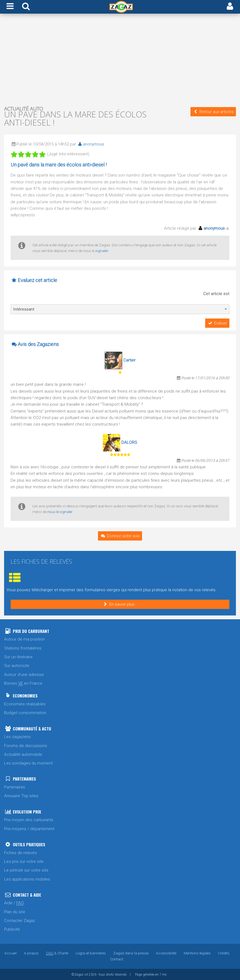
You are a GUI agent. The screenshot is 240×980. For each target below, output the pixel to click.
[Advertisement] (120, 59)
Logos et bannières (91, 953)
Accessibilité (166, 953)
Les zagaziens (17, 736)
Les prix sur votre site (24, 861)
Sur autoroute (17, 665)
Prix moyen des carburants (29, 820)
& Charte (57, 953)
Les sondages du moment (28, 763)
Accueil (10, 953)
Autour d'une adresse (24, 674)
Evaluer (217, 323)
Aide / (14, 903)
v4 (86, 974)
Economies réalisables (25, 704)
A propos (31, 953)
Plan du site (15, 912)
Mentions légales (197, 953)
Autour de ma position (24, 639)
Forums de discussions (26, 745)
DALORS (129, 442)
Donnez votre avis (120, 536)
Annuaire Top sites (21, 796)
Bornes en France (23, 683)
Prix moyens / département (29, 829)
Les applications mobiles (27, 879)
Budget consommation (25, 712)
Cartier (129, 360)
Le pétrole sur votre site (26, 870)
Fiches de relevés (21, 852)
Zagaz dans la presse (131, 953)
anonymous (90, 144)
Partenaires (15, 787)
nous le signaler (60, 511)
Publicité (12, 929)
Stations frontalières (23, 648)
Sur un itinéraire (18, 657)
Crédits (224, 953)
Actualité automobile (23, 754)
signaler (102, 251)
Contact (117, 959)
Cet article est (216, 294)
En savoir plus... (120, 604)
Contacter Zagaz (20, 920)
